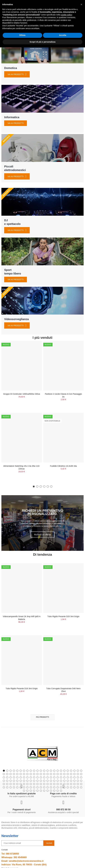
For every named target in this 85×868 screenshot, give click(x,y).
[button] (34, 486)
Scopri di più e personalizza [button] (42, 862)
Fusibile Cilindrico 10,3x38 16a (63, 466)
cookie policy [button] (66, 835)
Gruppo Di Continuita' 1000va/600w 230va (22, 394)
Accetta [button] (63, 856)
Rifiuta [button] (22, 856)
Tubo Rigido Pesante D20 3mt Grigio (63, 616)
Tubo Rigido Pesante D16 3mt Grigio (22, 688)
